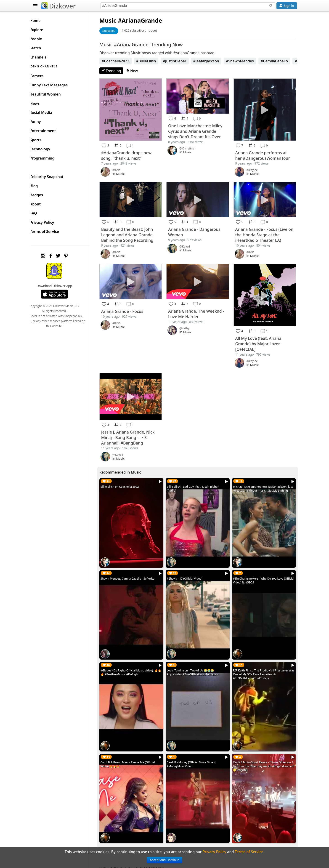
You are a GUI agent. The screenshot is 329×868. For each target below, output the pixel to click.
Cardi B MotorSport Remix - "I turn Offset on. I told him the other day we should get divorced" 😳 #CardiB (265, 749)
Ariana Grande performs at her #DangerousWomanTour (265, 153)
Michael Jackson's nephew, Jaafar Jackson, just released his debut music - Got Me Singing (263, 483)
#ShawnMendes (247, 61)
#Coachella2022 (122, 61)
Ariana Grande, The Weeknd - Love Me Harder (201, 309)
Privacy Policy (49, 221)
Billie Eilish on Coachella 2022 (127, 479)
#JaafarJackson (213, 61)
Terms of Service (52, 230)
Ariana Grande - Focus (129, 306)
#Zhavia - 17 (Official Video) (189, 568)
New (139, 71)
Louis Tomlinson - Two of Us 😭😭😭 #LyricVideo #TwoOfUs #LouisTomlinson (198, 658)
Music (115, 20)
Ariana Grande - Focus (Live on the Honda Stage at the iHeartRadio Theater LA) (264, 231)
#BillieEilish (153, 61)
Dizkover (58, 6)
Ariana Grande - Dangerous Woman (199, 228)
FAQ (41, 212)
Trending (118, 71)
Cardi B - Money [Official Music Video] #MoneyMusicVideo (196, 747)
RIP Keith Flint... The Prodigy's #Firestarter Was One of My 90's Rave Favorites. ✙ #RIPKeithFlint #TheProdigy (263, 660)
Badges (44, 194)
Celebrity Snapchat (54, 176)
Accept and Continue (164, 860)
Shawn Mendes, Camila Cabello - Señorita (134, 568)
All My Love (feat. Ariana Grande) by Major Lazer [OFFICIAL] (261, 338)
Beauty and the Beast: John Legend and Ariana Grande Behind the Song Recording (134, 231)
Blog (41, 185)
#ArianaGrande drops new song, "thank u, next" (133, 153)
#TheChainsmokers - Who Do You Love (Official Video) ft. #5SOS (260, 570)
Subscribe (116, 31)
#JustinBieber (182, 61)
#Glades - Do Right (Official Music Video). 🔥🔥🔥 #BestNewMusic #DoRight (136, 658)
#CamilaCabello (281, 61)
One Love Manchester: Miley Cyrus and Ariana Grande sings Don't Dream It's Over (200, 130)
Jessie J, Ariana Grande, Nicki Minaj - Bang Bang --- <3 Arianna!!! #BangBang (135, 430)
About (43, 203)
